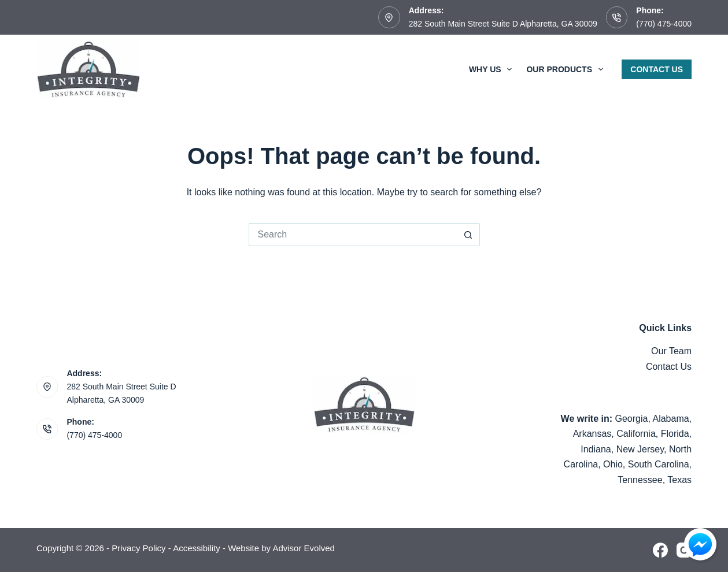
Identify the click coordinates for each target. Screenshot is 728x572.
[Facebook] (660, 550)
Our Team (671, 351)
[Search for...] (353, 235)
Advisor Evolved (304, 548)
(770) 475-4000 (664, 24)
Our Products (567, 69)
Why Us (493, 69)
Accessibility (197, 548)
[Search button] (468, 235)
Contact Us (657, 69)
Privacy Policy (138, 548)
